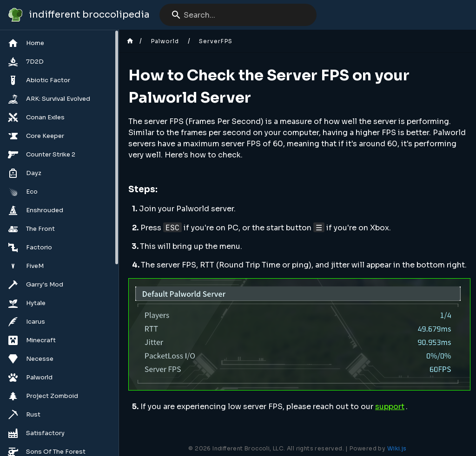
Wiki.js (397, 448)
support (390, 407)
